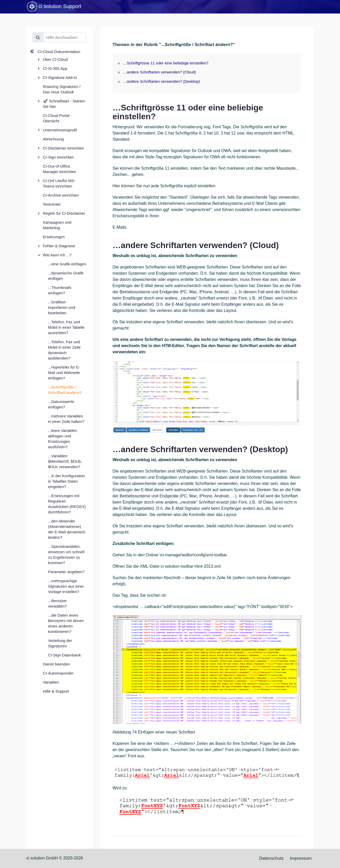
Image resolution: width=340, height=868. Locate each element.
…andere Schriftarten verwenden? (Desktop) (162, 81)
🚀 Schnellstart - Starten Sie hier (64, 104)
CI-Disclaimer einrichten (64, 148)
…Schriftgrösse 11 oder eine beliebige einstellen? (166, 63)
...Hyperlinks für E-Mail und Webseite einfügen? (64, 373)
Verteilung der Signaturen (60, 643)
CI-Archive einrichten (61, 195)
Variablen (51, 682)
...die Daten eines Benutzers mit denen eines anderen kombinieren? (66, 623)
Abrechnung (53, 139)
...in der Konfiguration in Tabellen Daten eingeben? (67, 481)
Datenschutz (272, 858)
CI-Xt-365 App (55, 68)
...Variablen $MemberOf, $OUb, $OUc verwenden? (65, 461)
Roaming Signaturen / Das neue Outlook (62, 89)
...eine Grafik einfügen (67, 264)
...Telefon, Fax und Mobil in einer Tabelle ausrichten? (66, 327)
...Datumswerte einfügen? (61, 404)
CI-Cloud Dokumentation (59, 52)
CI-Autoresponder (58, 673)
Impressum (301, 858)
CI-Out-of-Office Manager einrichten (60, 169)
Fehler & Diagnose (59, 246)
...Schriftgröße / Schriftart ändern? (65, 390)
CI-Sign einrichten (58, 157)
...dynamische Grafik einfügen (66, 276)
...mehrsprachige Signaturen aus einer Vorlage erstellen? (66, 586)
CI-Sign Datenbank (65, 655)
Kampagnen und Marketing (57, 225)
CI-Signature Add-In (60, 77)
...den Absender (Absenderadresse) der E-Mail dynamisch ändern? (67, 529)
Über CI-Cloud (55, 59)
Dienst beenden (57, 664)
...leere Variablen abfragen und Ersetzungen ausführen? (63, 439)
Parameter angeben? (66, 572)
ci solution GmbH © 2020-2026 (55, 858)
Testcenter (52, 204)
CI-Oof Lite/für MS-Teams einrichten (59, 183)
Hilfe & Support (56, 691)
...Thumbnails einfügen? (60, 290)
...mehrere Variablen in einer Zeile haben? (66, 419)
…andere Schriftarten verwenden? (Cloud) (160, 72)
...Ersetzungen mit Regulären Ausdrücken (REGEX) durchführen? (67, 504)
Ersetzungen (54, 237)
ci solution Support (54, 7)
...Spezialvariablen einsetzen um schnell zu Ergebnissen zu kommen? (66, 555)
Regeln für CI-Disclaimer (64, 213)
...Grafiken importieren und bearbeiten (62, 307)
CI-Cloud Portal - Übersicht (57, 118)
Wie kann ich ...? (57, 255)
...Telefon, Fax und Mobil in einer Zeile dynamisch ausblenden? (64, 350)
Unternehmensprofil (60, 130)
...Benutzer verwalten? (58, 603)
